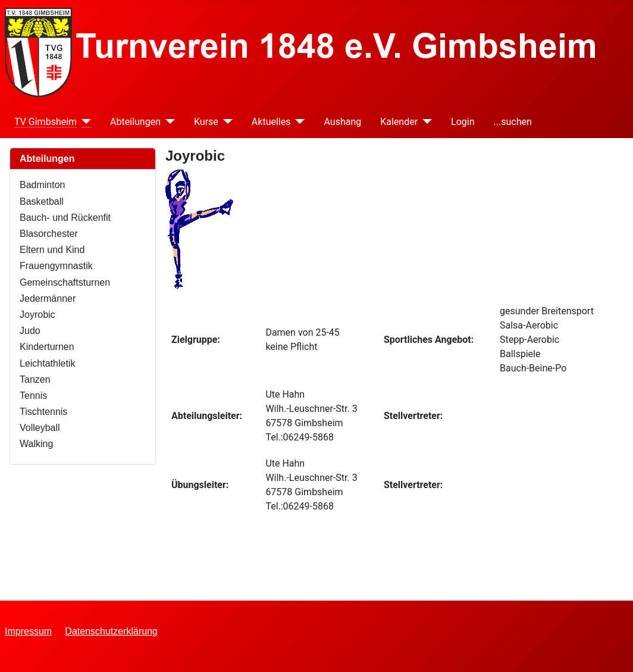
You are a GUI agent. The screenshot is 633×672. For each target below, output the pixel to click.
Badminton (43, 185)
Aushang (342, 122)
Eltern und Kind (52, 250)
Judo (30, 331)
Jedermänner (48, 299)
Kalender (399, 122)
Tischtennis (43, 412)
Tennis (33, 396)
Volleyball (40, 428)
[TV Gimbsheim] (84, 122)
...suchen (513, 122)
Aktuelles (271, 122)
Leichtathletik (47, 363)
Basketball (42, 201)
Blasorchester (49, 234)
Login (463, 122)
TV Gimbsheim (46, 122)
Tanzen (35, 379)
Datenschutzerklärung (111, 631)
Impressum (28, 631)
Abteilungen (135, 122)
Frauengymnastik (56, 266)
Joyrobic (37, 315)
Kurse (206, 122)
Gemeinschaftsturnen (65, 282)
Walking (36, 444)
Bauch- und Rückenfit (65, 218)
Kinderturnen (47, 347)
